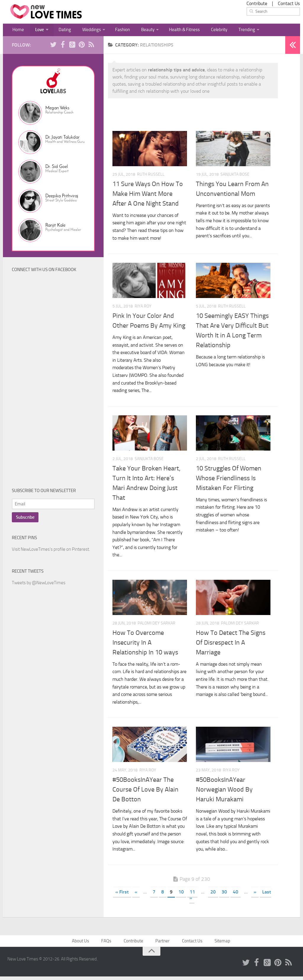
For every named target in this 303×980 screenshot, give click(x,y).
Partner (162, 944)
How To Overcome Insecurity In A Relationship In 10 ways (145, 645)
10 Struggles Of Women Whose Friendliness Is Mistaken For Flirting (229, 481)
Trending (233, 31)
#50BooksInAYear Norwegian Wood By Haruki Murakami (224, 792)
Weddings (84, 31)
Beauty (137, 31)
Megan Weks (57, 110)
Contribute (257, 3)
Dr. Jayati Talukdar (62, 139)
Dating (60, 31)
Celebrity (207, 31)
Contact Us (289, 3)
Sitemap (221, 944)
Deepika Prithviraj (62, 198)
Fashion (114, 31)
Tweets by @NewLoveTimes (39, 585)
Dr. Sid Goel (57, 169)
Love (36, 31)
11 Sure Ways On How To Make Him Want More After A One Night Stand (148, 196)
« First (122, 894)
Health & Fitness (174, 31)
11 (192, 894)
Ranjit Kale (55, 227)
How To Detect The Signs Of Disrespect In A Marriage (231, 645)
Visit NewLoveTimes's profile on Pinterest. (51, 552)
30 (224, 894)
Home (17, 31)
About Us (83, 944)
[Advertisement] (56, 384)
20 (213, 894)
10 (181, 894)
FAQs (108, 944)
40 (236, 894)
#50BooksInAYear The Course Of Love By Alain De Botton (145, 792)
